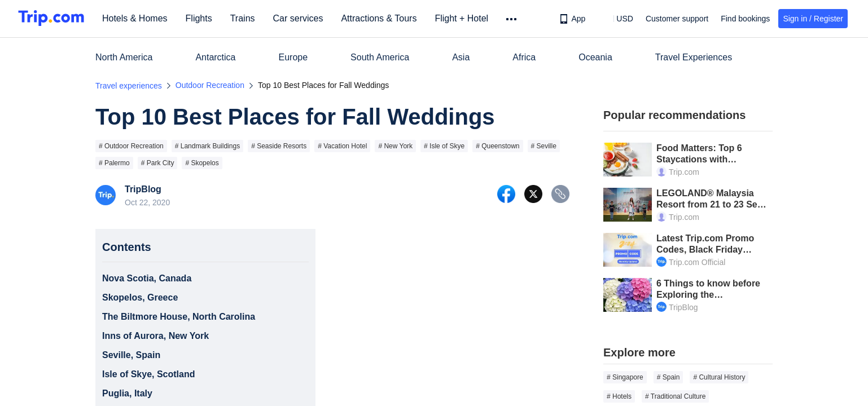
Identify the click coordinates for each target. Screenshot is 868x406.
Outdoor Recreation (210, 85)
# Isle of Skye (444, 146)
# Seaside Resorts (279, 146)
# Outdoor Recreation (131, 146)
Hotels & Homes (139, 18)
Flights (203, 18)
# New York (395, 146)
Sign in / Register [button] (813, 19)
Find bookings (745, 19)
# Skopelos (202, 163)
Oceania (595, 57)
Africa (524, 57)
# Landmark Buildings (207, 146)
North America (124, 57)
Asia (461, 57)
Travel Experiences (694, 57)
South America (380, 57)
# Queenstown (497, 146)
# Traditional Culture (675, 396)
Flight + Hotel (465, 18)
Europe (293, 57)
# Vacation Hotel (342, 146)
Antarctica (215, 57)
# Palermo (114, 163)
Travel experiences (129, 86)
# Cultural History (719, 377)
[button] (617, 19)
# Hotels (619, 396)
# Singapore (625, 377)
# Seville (544, 146)
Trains (247, 18)
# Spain (668, 377)
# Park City (158, 163)
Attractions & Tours (383, 18)
